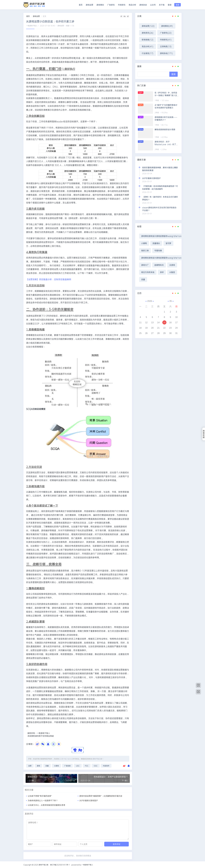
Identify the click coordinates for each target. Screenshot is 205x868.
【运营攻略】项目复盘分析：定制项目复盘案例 (49, 279)
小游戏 (56, 766)
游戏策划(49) (167, 26)
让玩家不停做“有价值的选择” (40, 796)
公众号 (153, 5)
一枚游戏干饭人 (32, 26)
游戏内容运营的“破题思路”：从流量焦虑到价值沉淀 (101, 796)
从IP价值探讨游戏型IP (89, 800)
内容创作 (106, 766)
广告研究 (111, 5)
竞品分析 (132, 5)
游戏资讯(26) (148, 33)
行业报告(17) (148, 53)
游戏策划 (100, 5)
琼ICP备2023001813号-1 (60, 865)
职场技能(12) (148, 40)
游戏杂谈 (143, 5)
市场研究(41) (166, 40)
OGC (96, 766)
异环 (162, 272)
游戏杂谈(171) (166, 53)
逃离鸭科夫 (159, 265)
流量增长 (156, 243)
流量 (143, 279)
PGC (87, 766)
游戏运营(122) (148, 26)
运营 (30, 766)
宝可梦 (168, 243)
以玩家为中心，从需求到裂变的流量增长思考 (46, 805)
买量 (47, 766)
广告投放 (67, 766)
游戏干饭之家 (97, 759)
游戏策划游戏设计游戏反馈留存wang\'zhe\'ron (161, 236)
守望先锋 (158, 250)
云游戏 (172, 265)
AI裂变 (172, 272)
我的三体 (145, 250)
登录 (170, 5)
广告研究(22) (166, 33)
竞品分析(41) (148, 46)
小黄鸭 (144, 243)
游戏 (38, 766)
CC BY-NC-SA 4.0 (66, 759)
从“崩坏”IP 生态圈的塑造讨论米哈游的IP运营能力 (166, 106)
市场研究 (122, 5)
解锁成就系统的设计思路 (165, 129)
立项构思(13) (166, 46)
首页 (81, 5)
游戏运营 (90, 5)
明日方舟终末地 (148, 272)
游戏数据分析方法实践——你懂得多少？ (166, 118)
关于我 (162, 5)
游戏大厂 (145, 265)
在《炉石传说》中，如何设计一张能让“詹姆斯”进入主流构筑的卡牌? (167, 94)
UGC (78, 766)
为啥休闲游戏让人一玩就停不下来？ (43, 800)
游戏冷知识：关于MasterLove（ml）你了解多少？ (166, 143)
